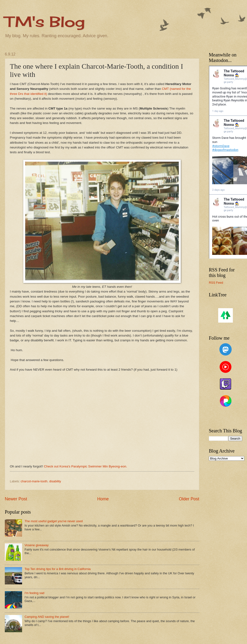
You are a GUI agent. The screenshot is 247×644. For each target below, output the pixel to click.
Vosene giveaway (36, 545)
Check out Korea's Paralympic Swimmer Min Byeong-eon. (86, 466)
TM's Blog (45, 21)
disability (55, 481)
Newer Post (16, 499)
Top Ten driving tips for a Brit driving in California (57, 569)
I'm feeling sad (34, 593)
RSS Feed (216, 283)
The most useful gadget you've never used (54, 521)
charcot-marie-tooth (34, 481)
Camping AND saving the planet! (47, 617)
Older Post (189, 499)
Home (103, 499)
